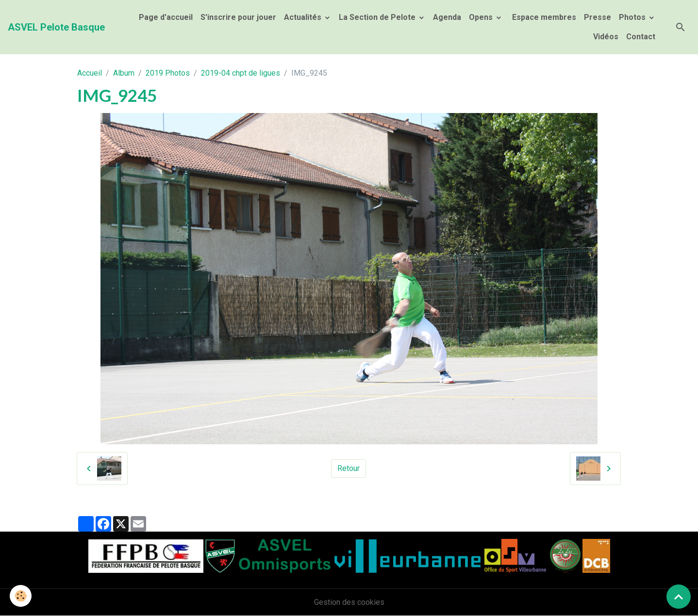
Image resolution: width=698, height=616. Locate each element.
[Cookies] (21, 596)
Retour (349, 468)
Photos (633, 17)
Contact (641, 37)
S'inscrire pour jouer (238, 17)
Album (124, 73)
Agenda (447, 17)
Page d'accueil (166, 17)
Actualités (304, 17)
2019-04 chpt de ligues (241, 73)
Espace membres (543, 17)
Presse (598, 17)
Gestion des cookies (349, 602)
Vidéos (606, 37)
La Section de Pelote (378, 17)
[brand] (56, 27)
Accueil (90, 73)
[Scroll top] (679, 597)
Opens (482, 17)
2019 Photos (168, 73)
